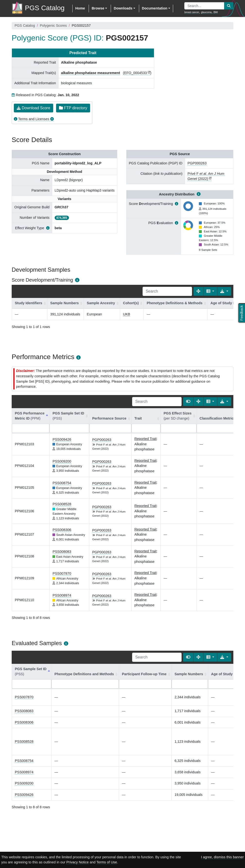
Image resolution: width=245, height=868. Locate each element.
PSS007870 (62, 573)
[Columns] (210, 291)
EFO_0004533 (135, 73)
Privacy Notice (77, 862)
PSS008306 (62, 530)
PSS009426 (62, 439)
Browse (98, 8)
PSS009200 (62, 461)
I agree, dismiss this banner (222, 857)
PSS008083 (62, 552)
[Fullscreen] (198, 291)
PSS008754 (62, 483)
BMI (216, 12)
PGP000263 (197, 163)
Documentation (155, 8)
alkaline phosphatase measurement (90, 73)
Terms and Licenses (34, 119)
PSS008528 (62, 504)
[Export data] (224, 291)
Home (80, 8)
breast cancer (192, 12)
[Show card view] (188, 402)
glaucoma (206, 12)
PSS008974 (62, 595)
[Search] (167, 291)
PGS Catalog (25, 25)
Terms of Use (107, 862)
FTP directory (73, 108)
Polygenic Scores (53, 25)
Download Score (34, 108)
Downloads (123, 8)
